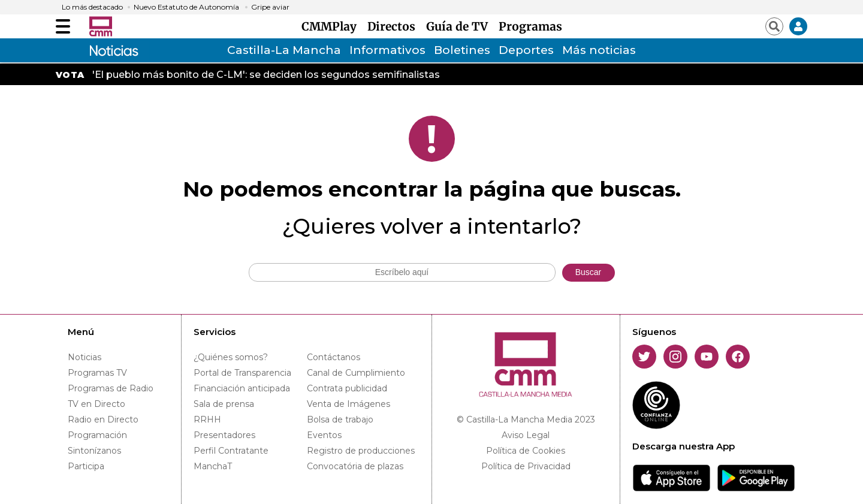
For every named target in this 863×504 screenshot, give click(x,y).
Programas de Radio (111, 388)
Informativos (387, 50)
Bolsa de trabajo (340, 420)
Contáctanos (334, 357)
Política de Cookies (526, 451)
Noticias (85, 357)
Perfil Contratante (231, 451)
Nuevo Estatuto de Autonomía (186, 7)
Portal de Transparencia (242, 373)
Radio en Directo (103, 420)
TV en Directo (96, 404)
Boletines (462, 50)
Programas (530, 26)
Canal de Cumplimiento (356, 373)
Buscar (589, 272)
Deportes (526, 50)
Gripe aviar (270, 7)
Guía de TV (460, 26)
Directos (394, 26)
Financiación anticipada (242, 388)
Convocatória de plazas (355, 466)
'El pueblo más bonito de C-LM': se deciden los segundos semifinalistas (266, 75)
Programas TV (97, 373)
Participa (86, 466)
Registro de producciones (361, 451)
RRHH (207, 420)
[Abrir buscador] (774, 26)
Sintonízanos (94, 451)
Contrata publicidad (347, 388)
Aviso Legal (526, 435)
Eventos (324, 435)
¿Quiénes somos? (231, 357)
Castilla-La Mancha (284, 50)
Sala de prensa (224, 404)
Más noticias (599, 50)
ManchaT (213, 466)
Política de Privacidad (526, 466)
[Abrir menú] (63, 26)
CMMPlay (332, 26)
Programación (97, 435)
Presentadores (224, 435)
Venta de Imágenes (348, 404)
